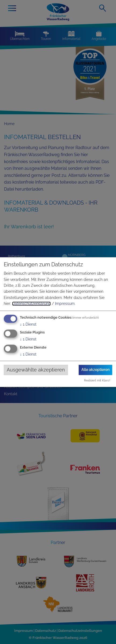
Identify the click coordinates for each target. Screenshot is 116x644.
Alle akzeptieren (95, 370)
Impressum (65, 304)
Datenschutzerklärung (31, 304)
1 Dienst (28, 324)
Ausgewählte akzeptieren (36, 370)
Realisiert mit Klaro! (97, 380)
